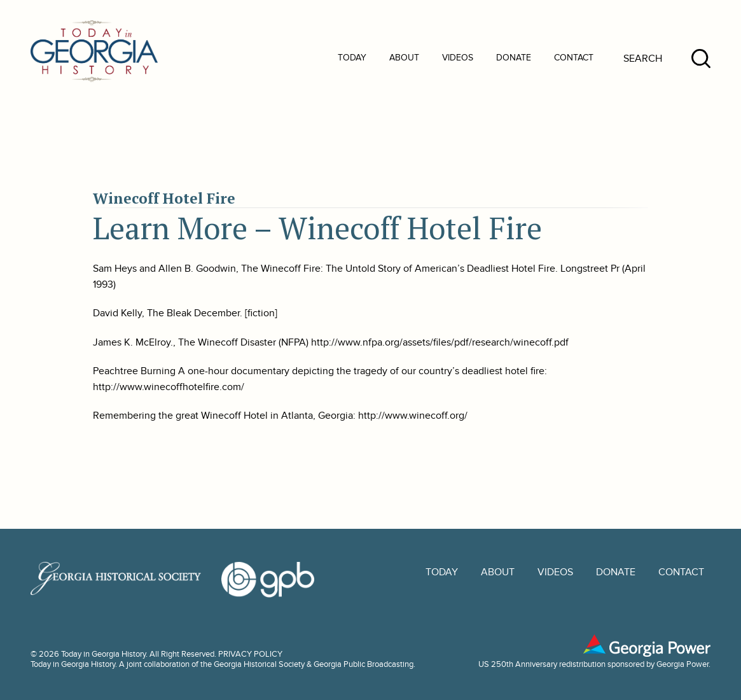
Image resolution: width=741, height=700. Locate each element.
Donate (514, 58)
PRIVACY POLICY (250, 654)
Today (352, 58)
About (404, 58)
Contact (574, 58)
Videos (458, 58)
